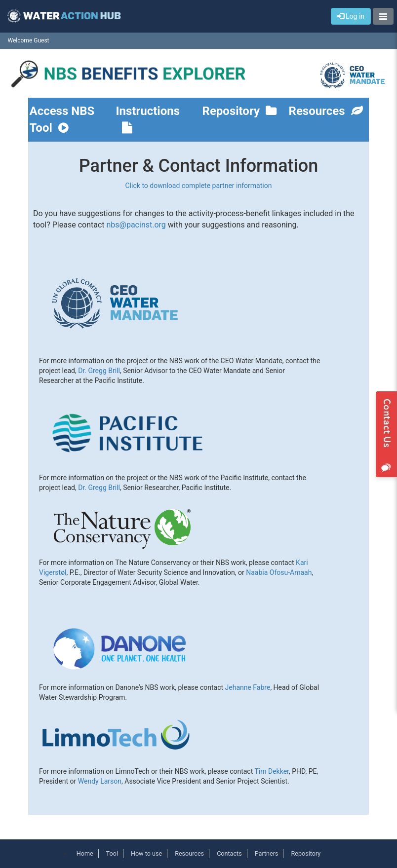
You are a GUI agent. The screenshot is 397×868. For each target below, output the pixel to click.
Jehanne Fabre (248, 687)
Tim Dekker (272, 771)
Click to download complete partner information (199, 186)
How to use (146, 853)
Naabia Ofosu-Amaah (279, 572)
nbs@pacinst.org (136, 225)
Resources (326, 111)
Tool (112, 853)
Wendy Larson (100, 781)
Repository (240, 111)
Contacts (229, 853)
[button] (383, 16)
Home (85, 853)
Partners (267, 853)
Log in (351, 16)
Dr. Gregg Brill (99, 371)
